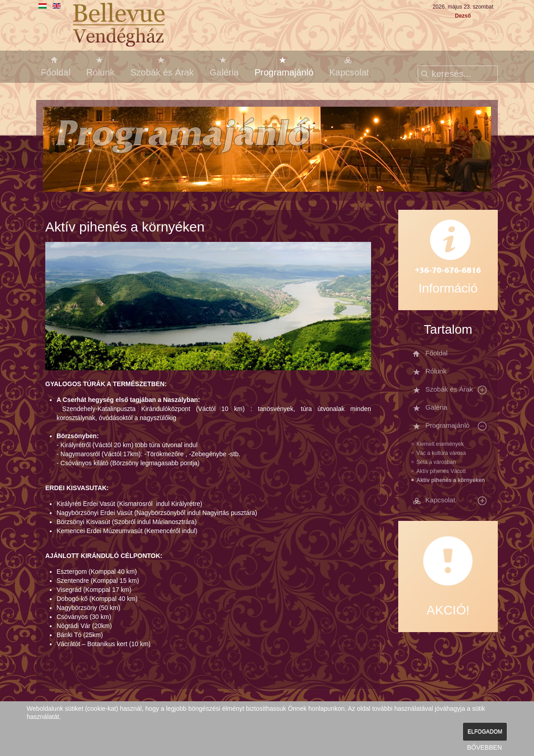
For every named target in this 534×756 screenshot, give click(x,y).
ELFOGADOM (485, 732)
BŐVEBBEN (484, 747)
